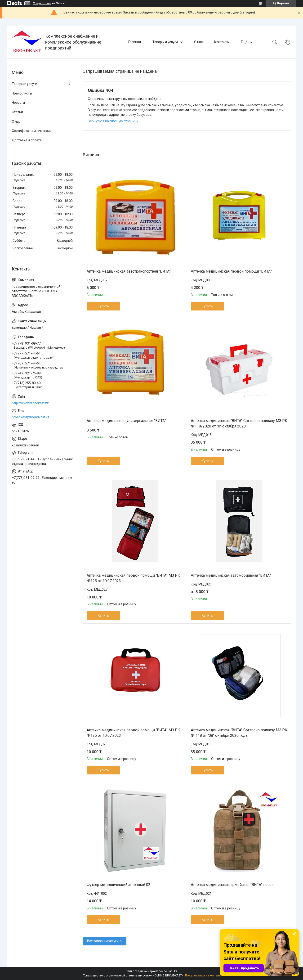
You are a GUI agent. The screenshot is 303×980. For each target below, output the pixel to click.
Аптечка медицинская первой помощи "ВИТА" (231, 271)
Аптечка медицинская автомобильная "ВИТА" (231, 575)
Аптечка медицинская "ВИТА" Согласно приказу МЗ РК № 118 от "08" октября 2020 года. (239, 733)
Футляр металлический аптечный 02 (118, 885)
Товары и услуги (165, 42)
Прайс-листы (22, 93)
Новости (18, 103)
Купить (103, 306)
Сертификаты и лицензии (32, 131)
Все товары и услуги (103, 941)
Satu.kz (172, 971)
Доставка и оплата (27, 140)
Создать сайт (42, 3)
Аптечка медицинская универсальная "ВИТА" (126, 421)
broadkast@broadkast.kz (31, 417)
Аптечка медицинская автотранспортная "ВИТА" (129, 271)
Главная (135, 42)
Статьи (17, 112)
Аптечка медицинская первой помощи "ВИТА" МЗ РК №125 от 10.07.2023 (133, 578)
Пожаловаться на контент (203, 976)
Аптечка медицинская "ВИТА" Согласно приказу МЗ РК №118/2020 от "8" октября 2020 (239, 423)
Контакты (222, 42)
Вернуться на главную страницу (113, 121)
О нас (198, 42)
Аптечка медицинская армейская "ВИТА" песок (232, 885)
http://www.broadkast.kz (30, 403)
